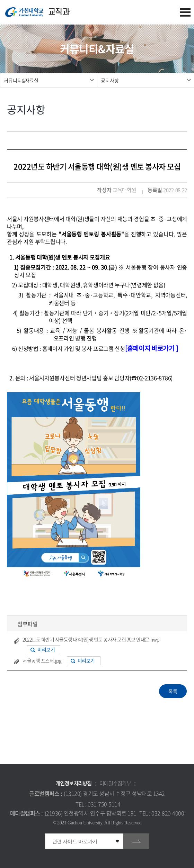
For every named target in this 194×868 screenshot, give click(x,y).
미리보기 (46, 649)
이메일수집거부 (115, 783)
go (136, 841)
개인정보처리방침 (73, 783)
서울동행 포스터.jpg (42, 660)
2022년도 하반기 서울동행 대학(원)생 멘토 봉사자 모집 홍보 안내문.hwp (91, 639)
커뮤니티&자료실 (21, 80)
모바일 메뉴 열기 (185, 12)
